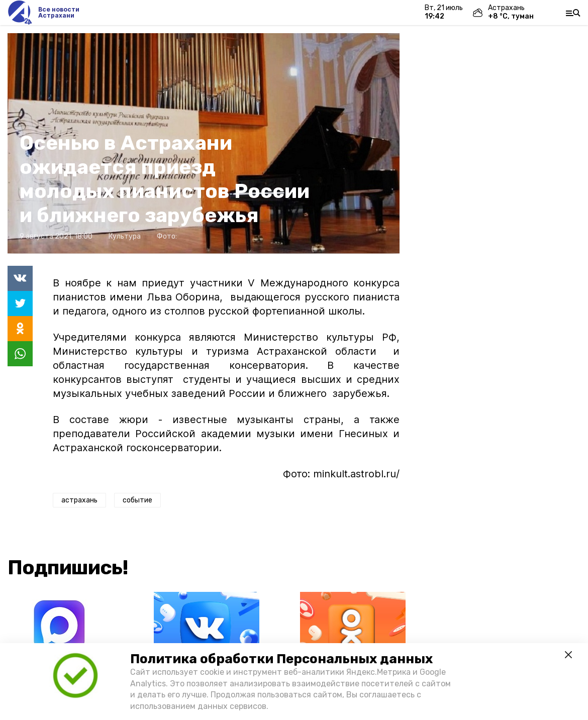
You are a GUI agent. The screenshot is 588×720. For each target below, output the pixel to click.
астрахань (79, 500)
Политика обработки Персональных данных (281, 659)
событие (137, 500)
